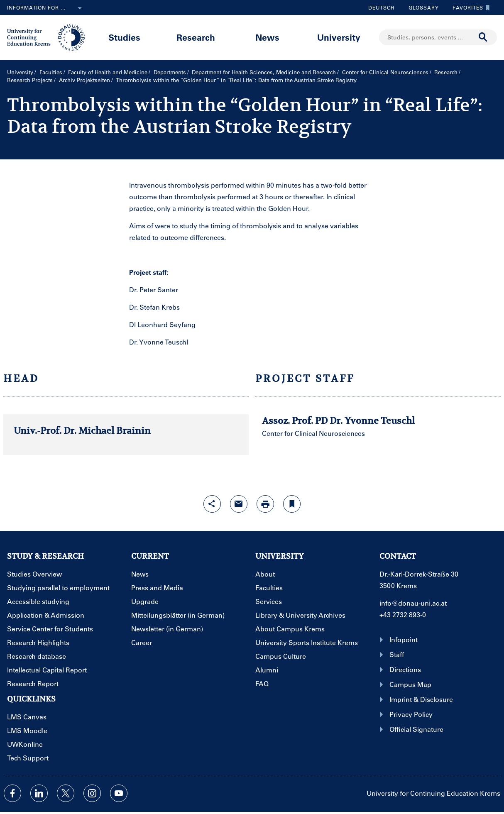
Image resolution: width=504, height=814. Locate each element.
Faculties (51, 72)
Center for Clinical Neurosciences (385, 72)
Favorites (469, 7)
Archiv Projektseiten (84, 80)
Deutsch (382, 7)
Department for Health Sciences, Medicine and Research (264, 72)
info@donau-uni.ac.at (413, 603)
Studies (124, 37)
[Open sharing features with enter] (212, 504)
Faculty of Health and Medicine (108, 72)
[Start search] (483, 37)
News (267, 37)
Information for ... (46, 8)
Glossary (421, 7)
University (339, 37)
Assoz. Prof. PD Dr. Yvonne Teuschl (338, 420)
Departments (170, 72)
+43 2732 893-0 (403, 615)
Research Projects (30, 80)
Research (196, 37)
